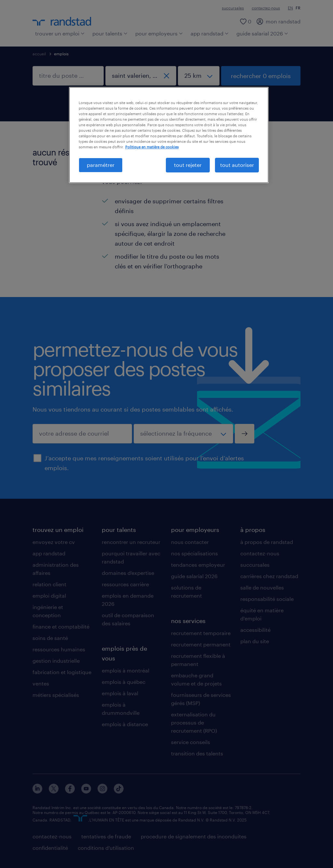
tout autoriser (237, 165)
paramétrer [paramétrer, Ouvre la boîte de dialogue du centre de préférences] (101, 165)
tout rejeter (188, 165)
